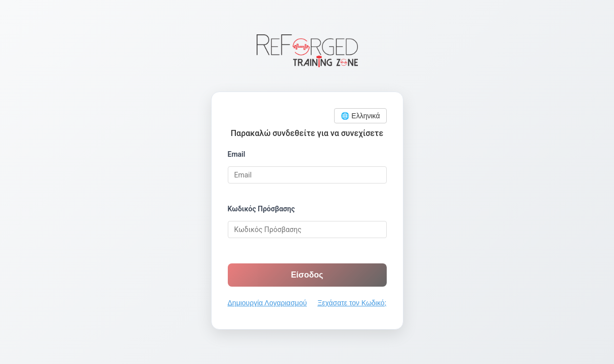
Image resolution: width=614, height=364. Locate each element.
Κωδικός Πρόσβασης (261, 209)
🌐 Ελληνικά (360, 116)
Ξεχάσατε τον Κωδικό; (352, 303)
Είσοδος (307, 275)
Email (237, 154)
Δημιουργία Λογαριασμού (268, 303)
